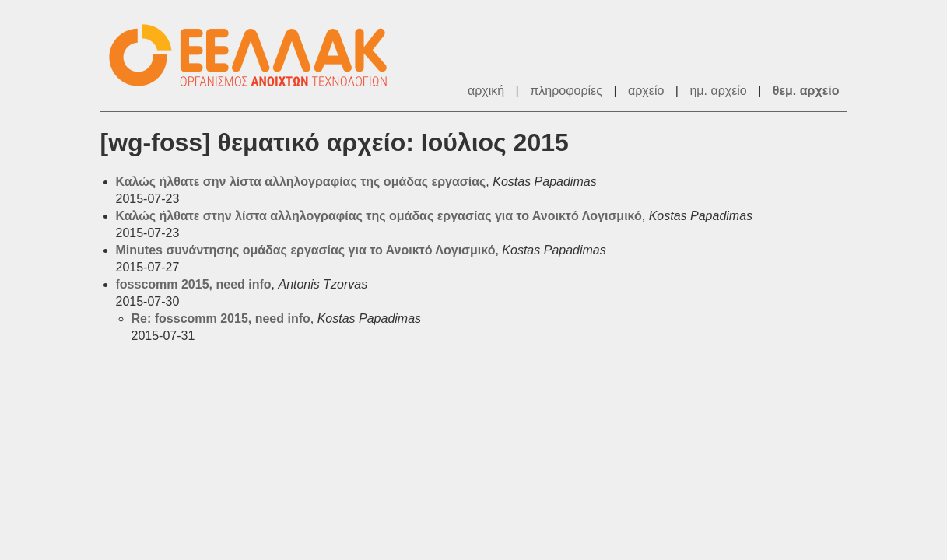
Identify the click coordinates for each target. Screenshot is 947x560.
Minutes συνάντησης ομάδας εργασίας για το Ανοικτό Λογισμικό (306, 250)
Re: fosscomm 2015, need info (221, 318)
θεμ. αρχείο (806, 91)
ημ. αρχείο (718, 91)
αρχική (486, 91)
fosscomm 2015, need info (194, 284)
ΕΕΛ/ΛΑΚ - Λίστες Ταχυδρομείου (256, 56)
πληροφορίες (566, 91)
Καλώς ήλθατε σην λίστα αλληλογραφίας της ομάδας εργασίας (301, 182)
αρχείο (646, 91)
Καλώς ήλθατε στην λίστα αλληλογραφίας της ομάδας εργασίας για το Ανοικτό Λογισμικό (379, 216)
